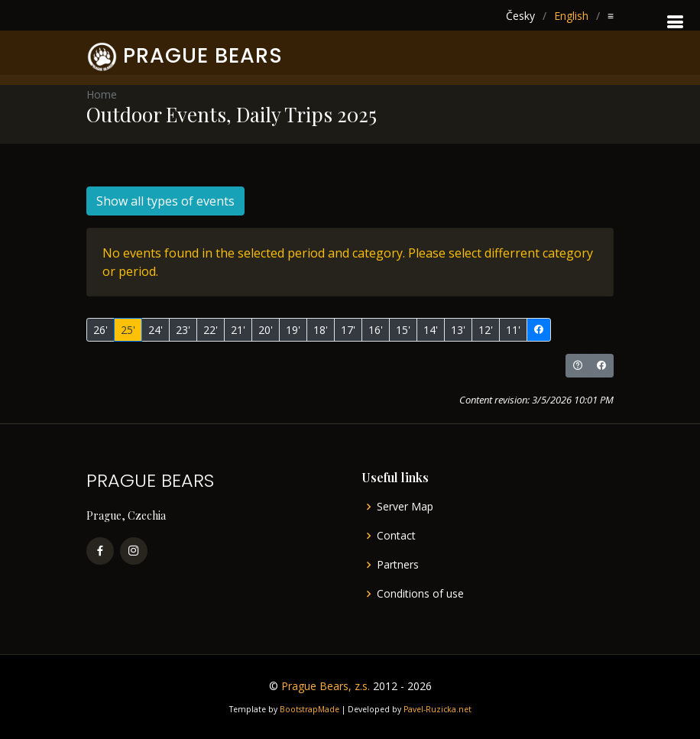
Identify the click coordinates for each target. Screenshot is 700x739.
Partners (398, 565)
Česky (520, 16)
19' (293, 330)
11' (513, 330)
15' (403, 330)
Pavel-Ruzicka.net (437, 709)
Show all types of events (165, 201)
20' (266, 330)
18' (321, 330)
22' (211, 330)
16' (376, 330)
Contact (396, 536)
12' (486, 330)
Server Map (405, 507)
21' (238, 330)
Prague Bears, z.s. (326, 686)
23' (183, 330)
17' (348, 330)
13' (458, 330)
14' (431, 330)
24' (156, 330)
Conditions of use (420, 594)
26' (100, 330)
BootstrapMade (309, 709)
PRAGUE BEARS (203, 55)
